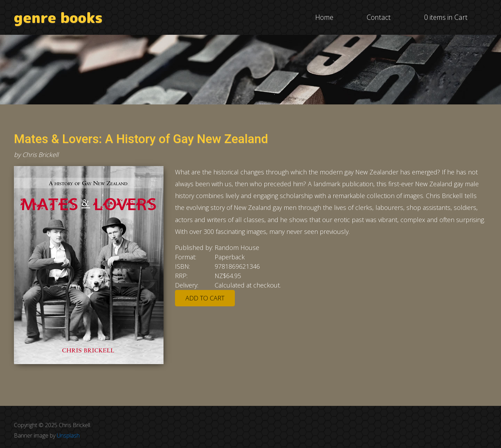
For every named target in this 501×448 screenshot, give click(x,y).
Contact (379, 17)
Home (324, 17)
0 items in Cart (446, 17)
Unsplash (68, 435)
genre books (58, 17)
